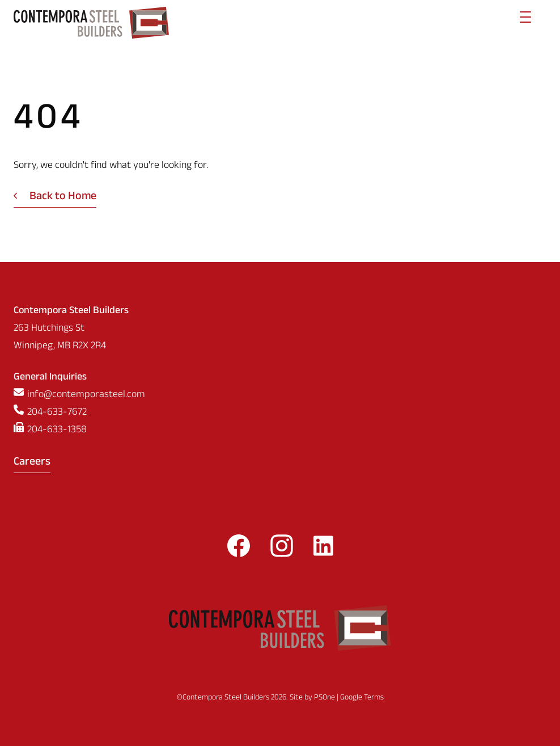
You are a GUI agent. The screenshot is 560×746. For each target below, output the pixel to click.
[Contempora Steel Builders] (91, 23)
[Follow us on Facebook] (239, 549)
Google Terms (362, 698)
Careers (32, 463)
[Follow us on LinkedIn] (323, 549)
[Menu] (525, 23)
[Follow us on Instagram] (282, 549)
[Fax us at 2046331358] (280, 431)
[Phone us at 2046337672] (280, 413)
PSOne (324, 698)
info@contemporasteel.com (86, 396)
